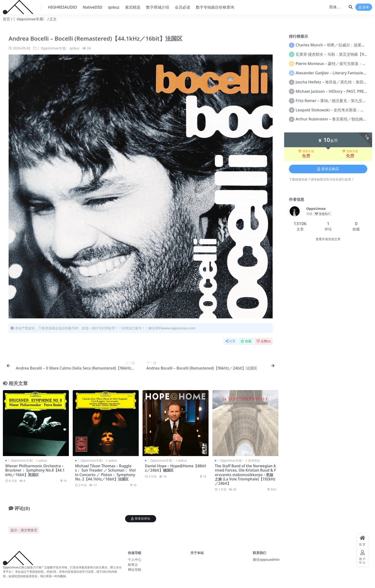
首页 (6, 19)
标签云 (133, 564)
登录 (364, 7)
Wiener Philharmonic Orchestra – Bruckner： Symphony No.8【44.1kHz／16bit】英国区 (35, 470)
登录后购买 (328, 169)
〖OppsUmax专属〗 (30, 19)
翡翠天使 (306, 151)
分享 (230, 341)
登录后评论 (141, 519)
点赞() (264, 341)
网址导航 (135, 569)
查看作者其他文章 (328, 239)
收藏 (246, 341)
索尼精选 (254, 460)
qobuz (74, 48)
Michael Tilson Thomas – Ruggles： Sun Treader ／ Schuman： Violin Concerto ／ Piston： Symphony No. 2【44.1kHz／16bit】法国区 (105, 472)
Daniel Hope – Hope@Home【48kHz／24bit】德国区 (176, 468)
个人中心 (135, 559)
